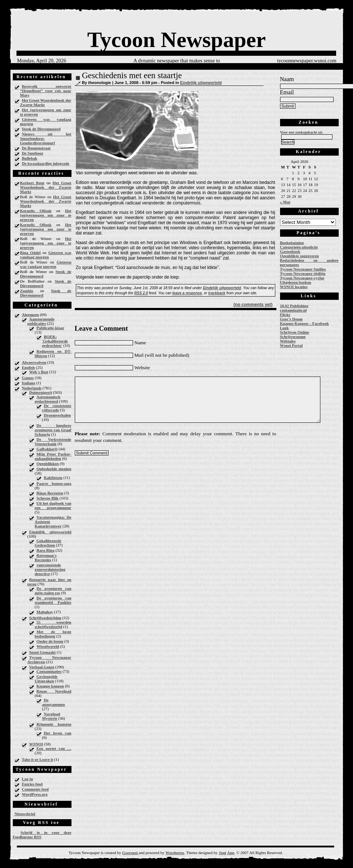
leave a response (187, 293)
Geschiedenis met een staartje (132, 75)
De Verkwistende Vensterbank (53, 442)
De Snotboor (33, 153)
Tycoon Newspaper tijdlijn (303, 273)
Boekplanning (292, 243)
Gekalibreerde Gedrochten (48, 543)
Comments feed (35, 789)
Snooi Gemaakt (43, 652)
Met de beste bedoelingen (53, 634)
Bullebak (30, 158)
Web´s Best (39, 372)
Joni (223, 853)
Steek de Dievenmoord (41, 129)
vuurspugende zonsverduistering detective (50, 569)
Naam (287, 79)
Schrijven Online (295, 332)
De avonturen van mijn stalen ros (53, 591)
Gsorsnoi (130, 853)
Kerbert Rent (32, 183)
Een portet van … (54, 748)
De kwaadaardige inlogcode (46, 163)
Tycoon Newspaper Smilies (303, 269)
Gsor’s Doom (291, 319)
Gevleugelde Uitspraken (46, 679)
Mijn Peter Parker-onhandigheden (53, 456)
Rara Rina (46, 550)
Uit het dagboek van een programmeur (53, 505)
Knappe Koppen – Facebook (305, 323)
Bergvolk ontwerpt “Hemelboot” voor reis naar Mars (46, 91)
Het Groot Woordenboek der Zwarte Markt (46, 102)
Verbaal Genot (42, 667)
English (28, 367)
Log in (27, 779)
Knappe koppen (50, 686)
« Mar (285, 202)
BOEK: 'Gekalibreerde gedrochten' (55, 341)
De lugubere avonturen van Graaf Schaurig (53, 430)
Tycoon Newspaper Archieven (49, 660)
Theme (192, 853)
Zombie (27, 291)
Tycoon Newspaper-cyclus (302, 278)
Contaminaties (49, 671)
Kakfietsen (53, 477)
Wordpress (175, 853)
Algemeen (30, 315)
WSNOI (36, 744)
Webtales (288, 341)
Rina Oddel (30, 253)
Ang (231, 853)
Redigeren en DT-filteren (53, 353)
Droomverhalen (58, 415)
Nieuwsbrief (25, 814)
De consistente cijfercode (57, 408)
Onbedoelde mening (54, 469)
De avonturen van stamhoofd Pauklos (53, 600)
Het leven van (58, 733)
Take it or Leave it (38, 759)
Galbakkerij (47, 449)
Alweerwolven (34, 362)
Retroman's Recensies (46, 558)
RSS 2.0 (141, 293)
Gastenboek (290, 251)
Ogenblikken (48, 464)
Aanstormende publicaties (41, 321)
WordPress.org (35, 794)
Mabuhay (45, 612)
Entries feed (32, 784)
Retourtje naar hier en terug (49, 582)
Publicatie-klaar (51, 328)
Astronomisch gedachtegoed (48, 399)
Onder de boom (50, 641)
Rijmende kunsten (54, 724)
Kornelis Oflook (36, 211)
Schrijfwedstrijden (45, 618)
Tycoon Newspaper (176, 40)
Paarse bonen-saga (54, 483)
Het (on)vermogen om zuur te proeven (46, 112)
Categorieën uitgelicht (299, 247)
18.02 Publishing (294, 306)
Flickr (285, 315)
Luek (284, 328)
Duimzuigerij (41, 392)
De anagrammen (54, 702)
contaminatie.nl (293, 310)
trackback (217, 293)
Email (287, 92)
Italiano (29, 383)
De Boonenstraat (36, 148)
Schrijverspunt (293, 337)
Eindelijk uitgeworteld (50, 532)
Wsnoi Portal (291, 345)
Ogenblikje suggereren (299, 256)
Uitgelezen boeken (296, 282)
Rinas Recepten (50, 493)
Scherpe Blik (48, 498)
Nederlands (32, 388)
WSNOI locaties (294, 287)
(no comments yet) (253, 305)
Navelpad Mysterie (51, 716)
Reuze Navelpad (54, 691)
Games (28, 378)
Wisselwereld (48, 646)
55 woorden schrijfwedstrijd (53, 624)
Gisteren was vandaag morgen (46, 121)
